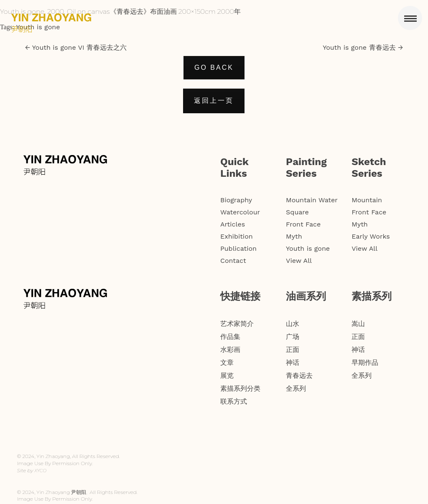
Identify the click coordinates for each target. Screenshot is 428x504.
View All (299, 261)
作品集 (230, 337)
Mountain (367, 200)
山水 (293, 324)
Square (297, 212)
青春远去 (299, 375)
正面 (293, 350)
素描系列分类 (240, 388)
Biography (236, 200)
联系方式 (234, 401)
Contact (233, 261)
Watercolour (240, 212)
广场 (293, 337)
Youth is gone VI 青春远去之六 (76, 47)
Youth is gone (38, 27)
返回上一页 (214, 101)
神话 (293, 363)
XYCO (40, 471)
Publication (238, 248)
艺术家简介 (237, 324)
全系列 (296, 388)
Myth (294, 236)
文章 (227, 363)
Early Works (371, 236)
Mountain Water (312, 200)
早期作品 (365, 363)
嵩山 (358, 324)
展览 (227, 375)
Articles (233, 224)
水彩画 (230, 350)
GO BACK (214, 67)
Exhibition (237, 236)
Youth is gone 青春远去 (363, 47)
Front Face (303, 224)
